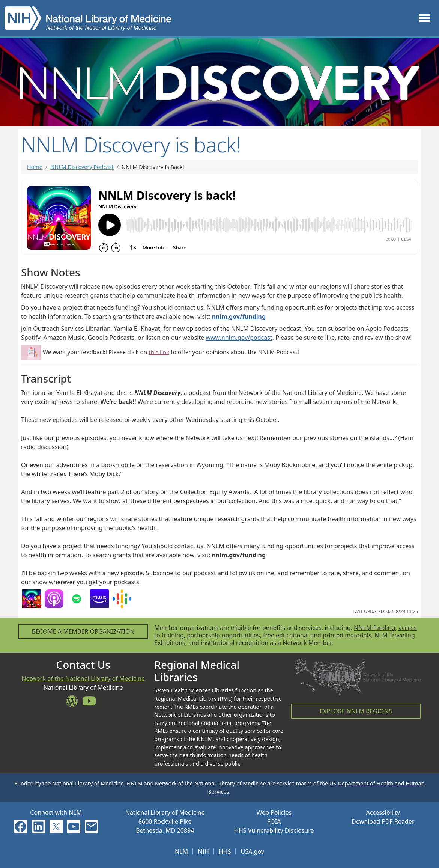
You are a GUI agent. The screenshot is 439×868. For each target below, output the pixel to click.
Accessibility (383, 812)
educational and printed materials (324, 635)
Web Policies (274, 812)
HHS (225, 851)
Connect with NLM (56, 812)
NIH (203, 851)
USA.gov (253, 851)
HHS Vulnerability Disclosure (274, 830)
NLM (181, 851)
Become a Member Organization (83, 631)
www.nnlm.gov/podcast (239, 338)
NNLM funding (374, 628)
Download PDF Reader (383, 821)
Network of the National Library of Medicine (83, 678)
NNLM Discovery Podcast (82, 167)
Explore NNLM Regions (356, 711)
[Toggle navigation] (424, 18)
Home (35, 167)
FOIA (274, 821)
